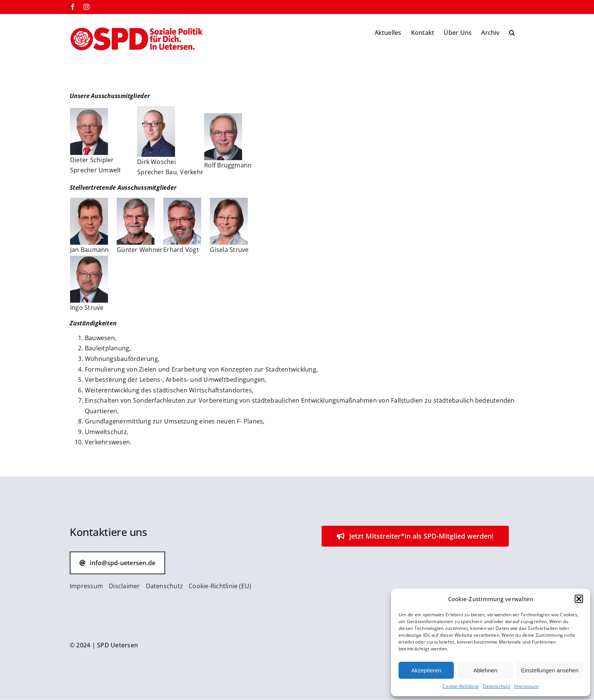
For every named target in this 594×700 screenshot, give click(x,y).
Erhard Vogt (181, 250)
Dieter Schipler (92, 160)
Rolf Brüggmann (228, 165)
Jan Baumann (90, 250)
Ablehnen (485, 670)
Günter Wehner (140, 250)
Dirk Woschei (156, 162)
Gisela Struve (229, 250)
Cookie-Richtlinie (461, 686)
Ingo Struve (87, 308)
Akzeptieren (426, 670)
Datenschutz (496, 686)
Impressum (526, 686)
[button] (579, 599)
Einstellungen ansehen (550, 670)
